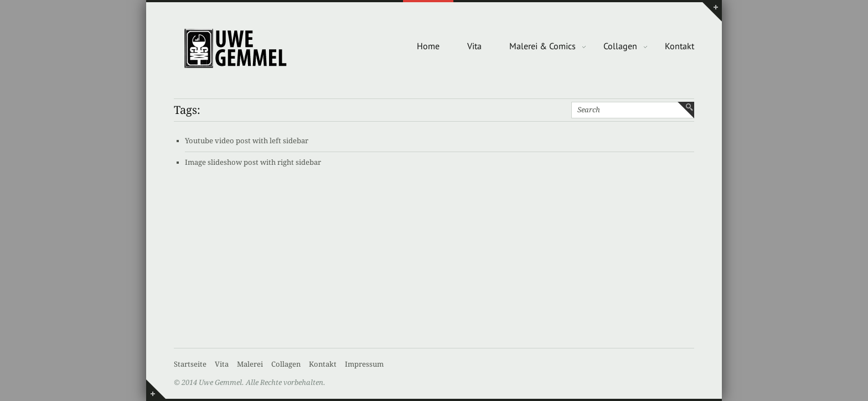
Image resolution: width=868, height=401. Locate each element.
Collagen (620, 46)
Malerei (250, 364)
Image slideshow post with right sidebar (253, 162)
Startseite (190, 364)
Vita (474, 46)
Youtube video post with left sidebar (247, 141)
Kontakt (680, 46)
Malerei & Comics (542, 46)
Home (428, 46)
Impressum (364, 364)
